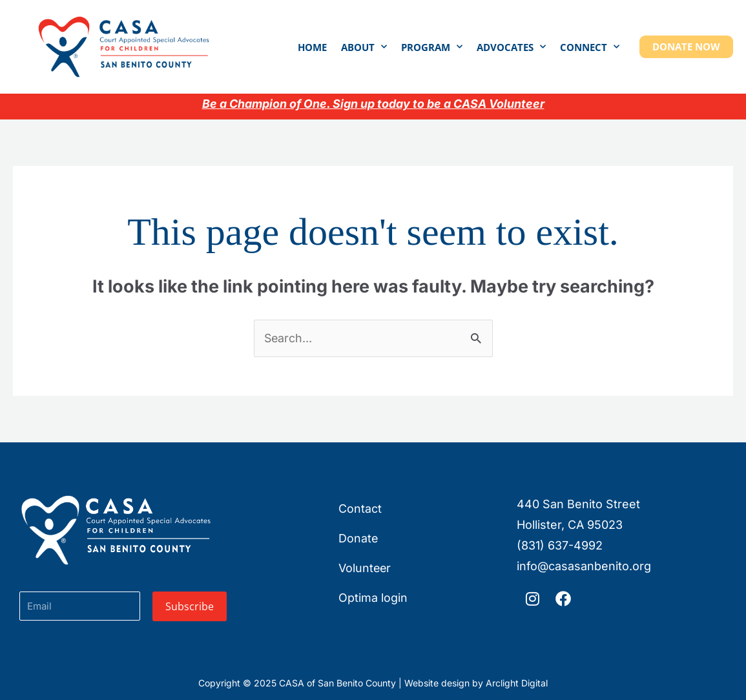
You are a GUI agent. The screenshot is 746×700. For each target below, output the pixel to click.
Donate (358, 538)
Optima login (373, 598)
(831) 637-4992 (560, 545)
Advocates (511, 47)
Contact (360, 509)
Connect (590, 47)
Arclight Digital (517, 683)
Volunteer (365, 568)
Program (432, 47)
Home (312, 47)
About (364, 47)
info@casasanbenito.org (584, 566)
